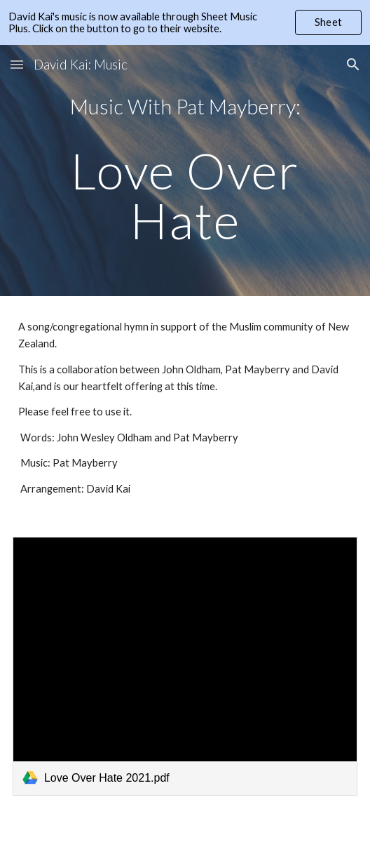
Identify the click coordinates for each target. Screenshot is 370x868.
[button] (17, 64)
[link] (185, 666)
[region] (185, 22)
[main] (185, 171)
